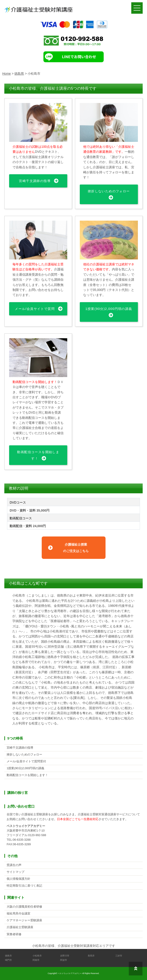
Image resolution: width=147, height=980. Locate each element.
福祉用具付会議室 (18, 914)
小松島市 (37, 956)
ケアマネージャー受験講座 (24, 920)
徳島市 (8, 956)
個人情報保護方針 (18, 879)
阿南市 (36, 960)
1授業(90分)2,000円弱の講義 (109, 309)
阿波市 (64, 960)
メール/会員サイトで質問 (35, 309)
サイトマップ (15, 872)
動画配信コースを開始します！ (38, 455)
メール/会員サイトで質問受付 (26, 761)
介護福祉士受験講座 (20, 927)
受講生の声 (14, 865)
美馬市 (91, 956)
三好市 (119, 956)
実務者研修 (14, 934)
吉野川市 (65, 956)
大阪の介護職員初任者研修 (24, 907)
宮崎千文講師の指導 (35, 181)
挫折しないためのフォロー (109, 191)
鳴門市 (8, 960)
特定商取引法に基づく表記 (24, 886)
